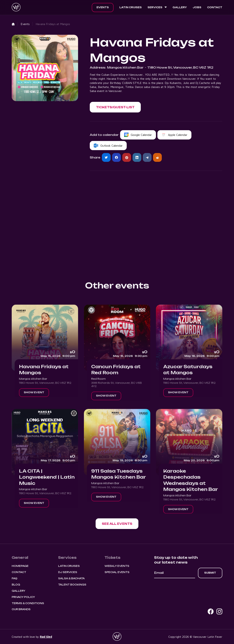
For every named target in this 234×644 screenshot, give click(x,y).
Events (103, 7)
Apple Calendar (178, 135)
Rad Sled (46, 637)
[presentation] (182, 588)
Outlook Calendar (112, 146)
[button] (157, 7)
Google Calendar (141, 135)
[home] (16, 7)
